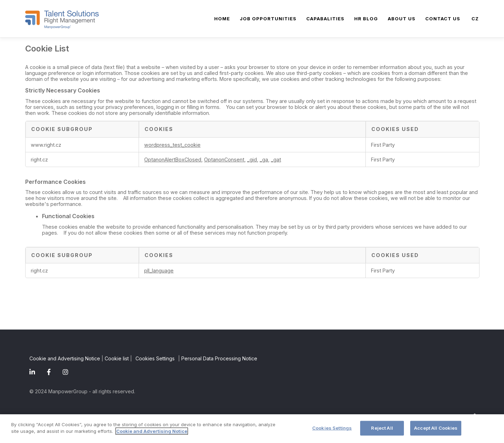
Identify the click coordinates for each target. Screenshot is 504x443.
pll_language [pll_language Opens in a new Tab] (159, 271)
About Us (402, 19)
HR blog (366, 19)
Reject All (382, 428)
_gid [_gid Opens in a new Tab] (252, 160)
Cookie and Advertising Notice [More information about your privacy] (152, 431)
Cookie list (117, 358)
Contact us (443, 19)
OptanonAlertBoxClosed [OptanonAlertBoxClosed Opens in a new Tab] (173, 160)
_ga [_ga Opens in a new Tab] (264, 160)
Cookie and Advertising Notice (65, 358)
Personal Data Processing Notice (219, 358)
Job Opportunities (268, 19)
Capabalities (325, 19)
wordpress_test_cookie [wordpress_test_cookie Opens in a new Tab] (172, 145)
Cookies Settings (155, 358)
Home (222, 19)
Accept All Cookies (436, 428)
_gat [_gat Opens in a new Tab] (276, 160)
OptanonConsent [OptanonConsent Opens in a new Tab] (224, 160)
